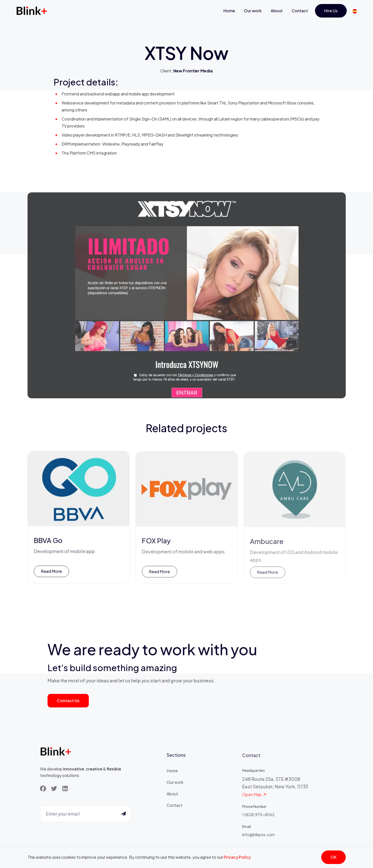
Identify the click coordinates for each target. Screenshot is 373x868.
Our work (253, 11)
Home (229, 11)
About (277, 11)
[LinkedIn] (65, 789)
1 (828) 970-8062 (258, 817)
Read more (51, 573)
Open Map (254, 797)
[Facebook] (43, 789)
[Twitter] (54, 789)
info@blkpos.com (258, 837)
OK (333, 857)
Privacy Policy (237, 857)
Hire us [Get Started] (331, 11)
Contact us (68, 701)
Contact (300, 11)
